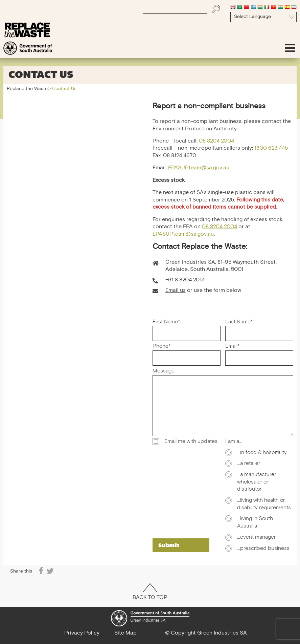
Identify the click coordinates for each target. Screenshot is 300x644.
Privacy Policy (82, 633)
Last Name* (239, 322)
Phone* (161, 347)
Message (164, 371)
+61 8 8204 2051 (185, 280)
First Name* (166, 322)
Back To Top (150, 593)
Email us (176, 291)
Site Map (125, 633)
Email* (232, 347)
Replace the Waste (27, 89)
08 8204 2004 (216, 141)
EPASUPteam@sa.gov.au (199, 168)
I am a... (234, 442)
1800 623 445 (271, 148)
